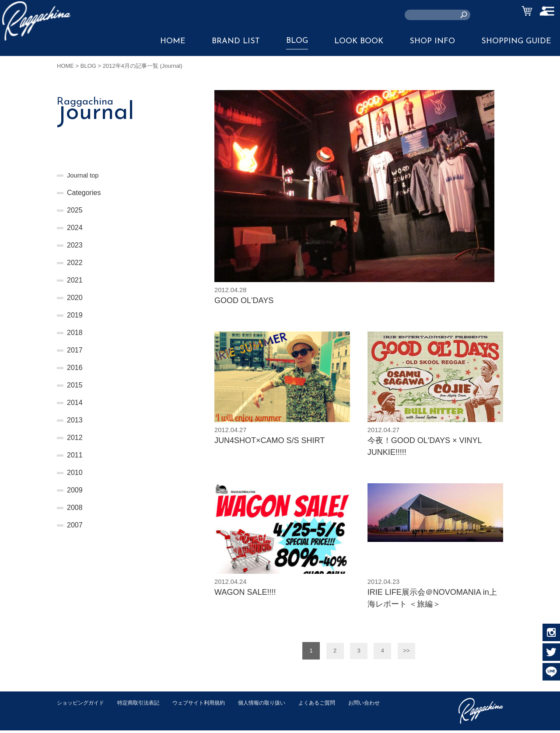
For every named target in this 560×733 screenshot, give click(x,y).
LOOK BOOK (359, 41)
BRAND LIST (236, 41)
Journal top (84, 175)
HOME (173, 41)
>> (406, 654)
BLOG (297, 41)
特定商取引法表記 (144, 705)
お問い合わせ (74, 714)
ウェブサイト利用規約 (208, 705)
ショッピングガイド (82, 705)
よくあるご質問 (334, 705)
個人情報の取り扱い (275, 705)
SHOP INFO (432, 41)
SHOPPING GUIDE (516, 41)
